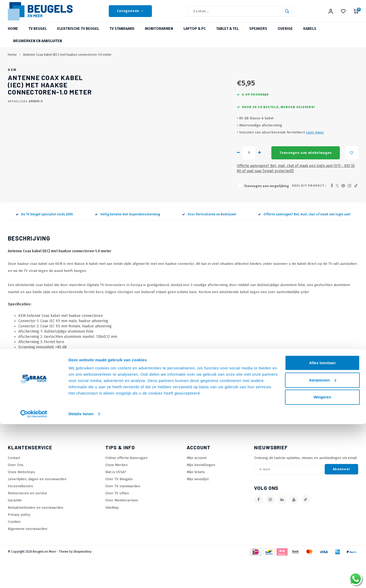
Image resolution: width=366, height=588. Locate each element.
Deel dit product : (309, 215)
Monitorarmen (159, 35)
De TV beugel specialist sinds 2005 (44, 244)
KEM (156, 76)
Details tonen (81, 578)
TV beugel (38, 35)
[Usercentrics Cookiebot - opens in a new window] (34, 578)
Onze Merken (116, 495)
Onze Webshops (21, 502)
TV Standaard (122, 35)
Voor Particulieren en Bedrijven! (209, 244)
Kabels (310, 35)
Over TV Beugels (119, 509)
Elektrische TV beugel (78, 35)
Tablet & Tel (227, 35)
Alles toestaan (322, 527)
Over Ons (16, 495)
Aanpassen (323, 544)
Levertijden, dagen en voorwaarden (37, 509)
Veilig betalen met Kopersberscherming (127, 244)
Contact (14, 488)
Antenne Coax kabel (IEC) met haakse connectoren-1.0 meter (67, 61)
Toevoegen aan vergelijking (181, 216)
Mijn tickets (196, 502)
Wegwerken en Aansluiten (38, 47)
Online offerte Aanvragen (126, 488)
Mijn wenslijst (198, 509)
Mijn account (197, 488)
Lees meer (230, 168)
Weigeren (322, 561)
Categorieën (130, 14)
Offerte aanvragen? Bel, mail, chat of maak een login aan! (304, 244)
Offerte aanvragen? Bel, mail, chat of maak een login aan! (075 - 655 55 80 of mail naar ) (240, 201)
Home (13, 35)
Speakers (258, 35)
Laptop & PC (195, 35)
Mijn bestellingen (201, 495)
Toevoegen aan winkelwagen (225, 188)
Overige (285, 35)
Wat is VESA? (116, 502)
